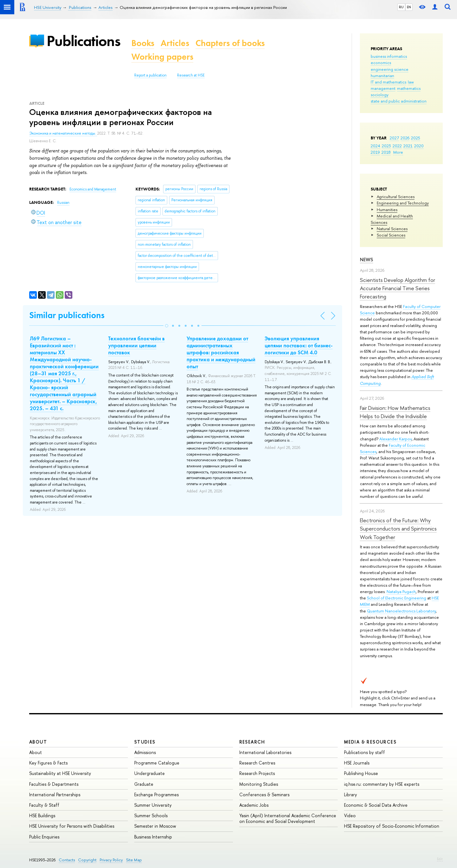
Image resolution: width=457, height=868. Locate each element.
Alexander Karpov (395, 439)
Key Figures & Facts (48, 763)
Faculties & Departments (54, 784)
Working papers (162, 57)
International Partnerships (55, 795)
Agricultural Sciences (396, 197)
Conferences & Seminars (264, 795)
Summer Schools (151, 815)
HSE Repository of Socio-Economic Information (392, 826)
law (411, 82)
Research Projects (257, 773)
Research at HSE (191, 75)
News (367, 260)
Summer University (153, 805)
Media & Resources (370, 742)
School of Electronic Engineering (397, 598)
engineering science (390, 69)
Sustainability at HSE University (60, 773)
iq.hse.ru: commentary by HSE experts (382, 784)
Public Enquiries (44, 837)
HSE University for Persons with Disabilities (72, 826)
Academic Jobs (254, 805)
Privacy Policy (111, 860)
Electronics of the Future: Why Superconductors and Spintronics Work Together (398, 529)
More (398, 152)
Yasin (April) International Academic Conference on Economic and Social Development (288, 818)
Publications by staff (364, 752)
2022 (397, 146)
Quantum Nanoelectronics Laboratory (401, 611)
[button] (167, 326)
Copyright (87, 860)
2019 (375, 152)
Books (143, 43)
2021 (408, 146)
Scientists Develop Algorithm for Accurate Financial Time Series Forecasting (397, 288)
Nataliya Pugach (401, 591)
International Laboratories (265, 752)
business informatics (389, 56)
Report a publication (150, 75)
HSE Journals (357, 763)
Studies (145, 742)
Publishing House (361, 773)
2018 (386, 152)
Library (351, 795)
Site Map (134, 860)
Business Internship (153, 837)
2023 (386, 146)
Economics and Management (93, 189)
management (383, 88)
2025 (416, 138)
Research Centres (257, 763)
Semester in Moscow (155, 826)
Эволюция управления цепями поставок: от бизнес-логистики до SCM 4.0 (299, 345)
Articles (175, 43)
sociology (380, 95)
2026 (405, 138)
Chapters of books (230, 43)
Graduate (144, 784)
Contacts (67, 860)
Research (252, 742)
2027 (394, 138)
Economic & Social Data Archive (376, 805)
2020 (419, 146)
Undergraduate (149, 773)
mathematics (409, 88)
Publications (83, 41)
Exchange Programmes (156, 795)
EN (409, 7)
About (38, 742)
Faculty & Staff (44, 805)
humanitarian (382, 76)
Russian (63, 203)
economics (381, 63)
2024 (375, 146)
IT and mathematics (388, 82)
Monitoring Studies (259, 784)
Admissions (145, 752)
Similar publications (67, 315)
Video (350, 815)
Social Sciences (391, 235)
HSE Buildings (42, 815)
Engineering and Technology (403, 203)
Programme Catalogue (157, 763)
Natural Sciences (392, 229)
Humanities (387, 210)
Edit (440, 859)
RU (401, 7)
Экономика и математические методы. (63, 133)
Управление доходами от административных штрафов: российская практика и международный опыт (221, 352)
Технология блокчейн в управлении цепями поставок (136, 345)
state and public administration (399, 101)
